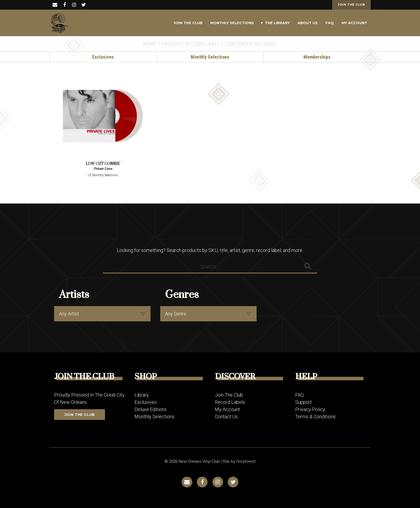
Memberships (317, 57)
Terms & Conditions (315, 416)
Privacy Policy (310, 409)
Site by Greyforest (239, 461)
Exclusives (103, 57)
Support (303, 402)
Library (142, 395)
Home (150, 44)
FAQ (330, 23)
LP (89, 175)
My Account (354, 23)
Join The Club (188, 23)
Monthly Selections (232, 23)
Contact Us (226, 416)
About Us (308, 23)
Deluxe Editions (151, 409)
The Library (277, 23)
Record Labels (230, 402)
